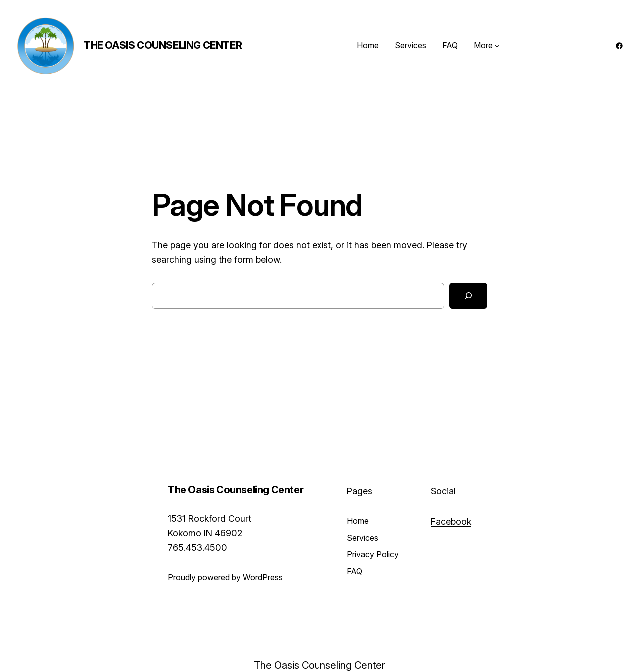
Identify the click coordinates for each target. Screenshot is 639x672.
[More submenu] (497, 46)
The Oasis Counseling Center (163, 45)
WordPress (263, 577)
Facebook (451, 521)
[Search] (468, 296)
